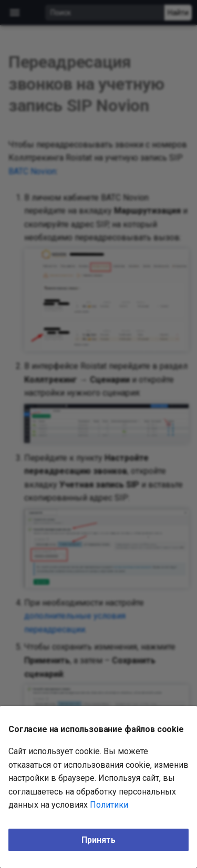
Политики (109, 805)
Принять (98, 840)
